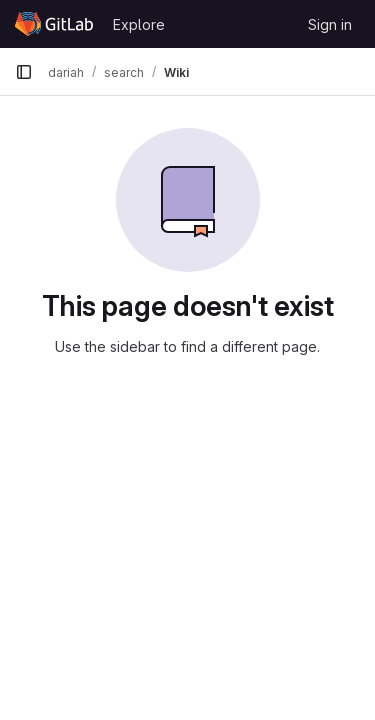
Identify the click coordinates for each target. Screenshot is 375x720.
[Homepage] (54, 24)
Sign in (330, 24)
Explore (139, 24)
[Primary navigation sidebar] (24, 72)
